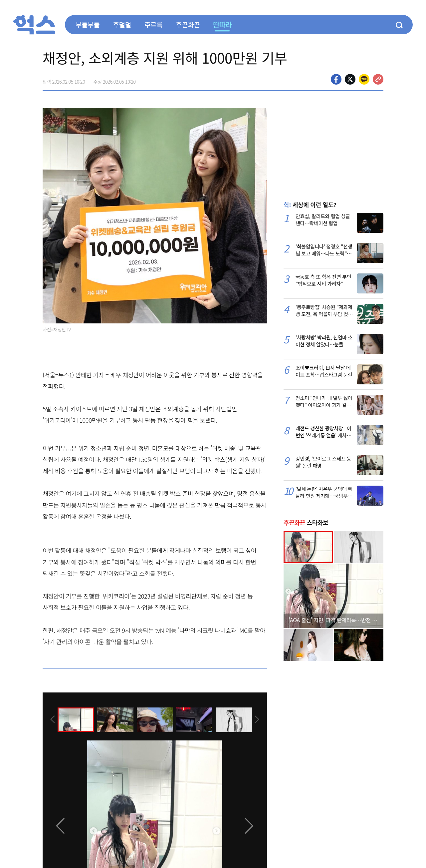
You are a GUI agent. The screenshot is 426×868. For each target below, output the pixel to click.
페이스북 (336, 79)
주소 (378, 79)
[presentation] (52, 719)
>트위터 (350, 79)
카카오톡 (364, 79)
